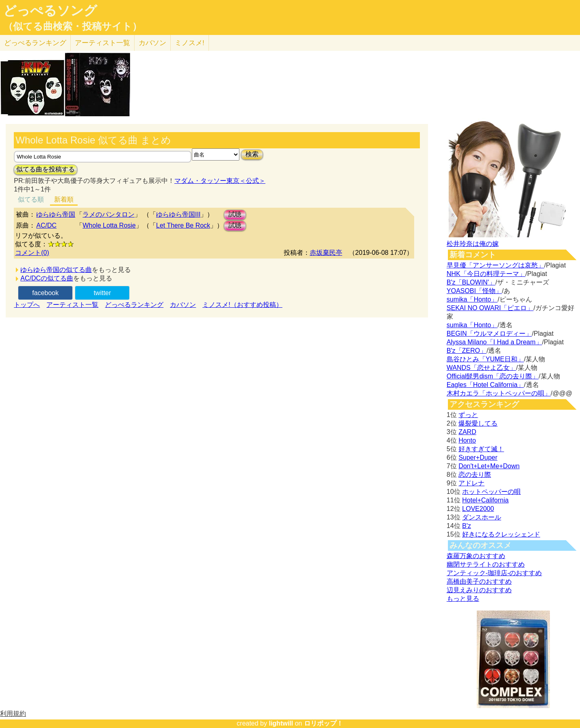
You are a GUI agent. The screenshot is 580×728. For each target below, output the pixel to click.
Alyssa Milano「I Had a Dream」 (494, 342)
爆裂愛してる (478, 423)
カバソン (152, 43)
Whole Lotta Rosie (109, 225)
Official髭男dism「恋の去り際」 (493, 376)
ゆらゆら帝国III (178, 214)
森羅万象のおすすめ (476, 556)
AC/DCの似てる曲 (47, 278)
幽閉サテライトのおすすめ (486, 564)
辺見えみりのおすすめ (479, 590)
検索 (252, 154)
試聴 (235, 214)
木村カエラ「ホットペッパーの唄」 (499, 393)
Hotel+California (485, 500)
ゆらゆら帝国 (56, 214)
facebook (45, 293)
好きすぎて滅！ (481, 449)
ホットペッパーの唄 (491, 492)
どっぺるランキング (134, 305)
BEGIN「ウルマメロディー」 (489, 334)
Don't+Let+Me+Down (489, 466)
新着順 (64, 199)
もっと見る (463, 599)
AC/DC (46, 225)
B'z (467, 526)
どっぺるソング (50, 11)
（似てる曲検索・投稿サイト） (73, 26)
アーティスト (102, 43)
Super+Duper (478, 457)
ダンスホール (482, 517)
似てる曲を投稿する (46, 169)
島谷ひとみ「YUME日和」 (485, 359)
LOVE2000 (478, 509)
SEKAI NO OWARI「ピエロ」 (490, 308)
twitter (102, 293)
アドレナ (471, 483)
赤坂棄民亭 (326, 253)
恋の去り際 (475, 475)
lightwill (281, 723)
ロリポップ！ (324, 723)
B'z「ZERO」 (467, 351)
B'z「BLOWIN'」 (471, 282)
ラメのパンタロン (109, 214)
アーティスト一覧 (72, 305)
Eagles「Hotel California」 (485, 385)
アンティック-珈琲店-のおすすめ (494, 573)
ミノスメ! (190, 43)
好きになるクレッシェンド (501, 534)
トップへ (27, 305)
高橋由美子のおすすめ (479, 581)
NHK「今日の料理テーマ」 (486, 274)
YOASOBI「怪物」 (474, 291)
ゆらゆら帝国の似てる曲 (56, 270)
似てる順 (31, 199)
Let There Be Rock (183, 225)
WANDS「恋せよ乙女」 (481, 368)
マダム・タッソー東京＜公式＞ (220, 181)
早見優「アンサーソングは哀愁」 (495, 265)
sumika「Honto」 (472, 299)
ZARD (467, 432)
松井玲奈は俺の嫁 (473, 244)
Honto (467, 440)
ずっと (468, 415)
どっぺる (35, 43)
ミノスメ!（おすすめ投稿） (242, 305)
